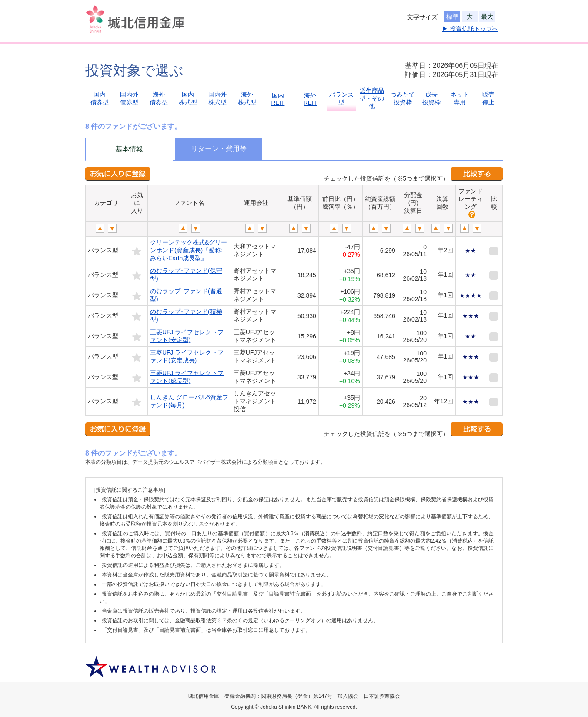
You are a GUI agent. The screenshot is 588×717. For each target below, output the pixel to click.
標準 (452, 17)
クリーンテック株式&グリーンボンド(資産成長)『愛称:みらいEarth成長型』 (189, 250)
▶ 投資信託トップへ (470, 29)
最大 (487, 17)
